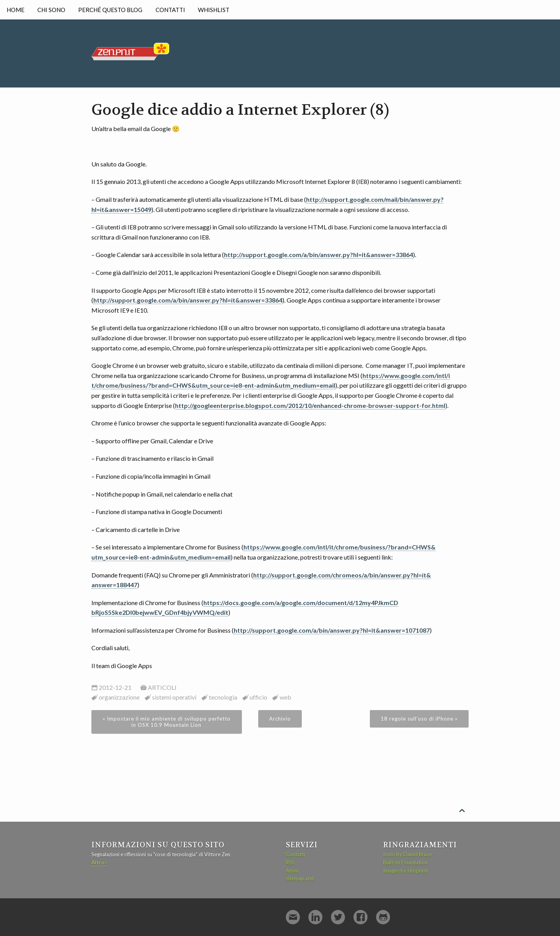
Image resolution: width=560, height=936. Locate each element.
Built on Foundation (405, 863)
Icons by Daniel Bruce (407, 854)
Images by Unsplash (406, 871)
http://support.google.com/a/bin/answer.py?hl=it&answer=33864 (318, 255)
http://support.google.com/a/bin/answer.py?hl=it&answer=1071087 (332, 630)
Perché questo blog (110, 10)
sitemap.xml (300, 878)
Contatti (170, 10)
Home (16, 10)
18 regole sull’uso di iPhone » (419, 719)
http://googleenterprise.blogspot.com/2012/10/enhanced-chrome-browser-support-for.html (310, 405)
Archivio (280, 719)
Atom (292, 871)
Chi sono (51, 10)
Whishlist (214, 10)
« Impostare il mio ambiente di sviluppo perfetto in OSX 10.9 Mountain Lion (167, 722)
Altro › (99, 863)
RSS (290, 863)
